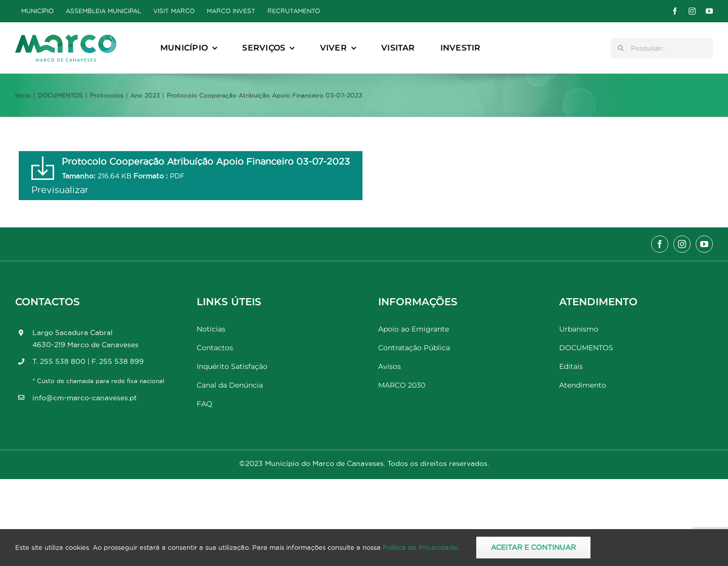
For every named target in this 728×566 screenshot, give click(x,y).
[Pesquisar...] (662, 48)
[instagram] (692, 11)
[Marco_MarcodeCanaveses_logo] (66, 39)
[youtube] (709, 11)
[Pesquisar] (621, 48)
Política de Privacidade (420, 547)
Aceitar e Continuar (533, 547)
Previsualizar (60, 190)
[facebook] (675, 11)
